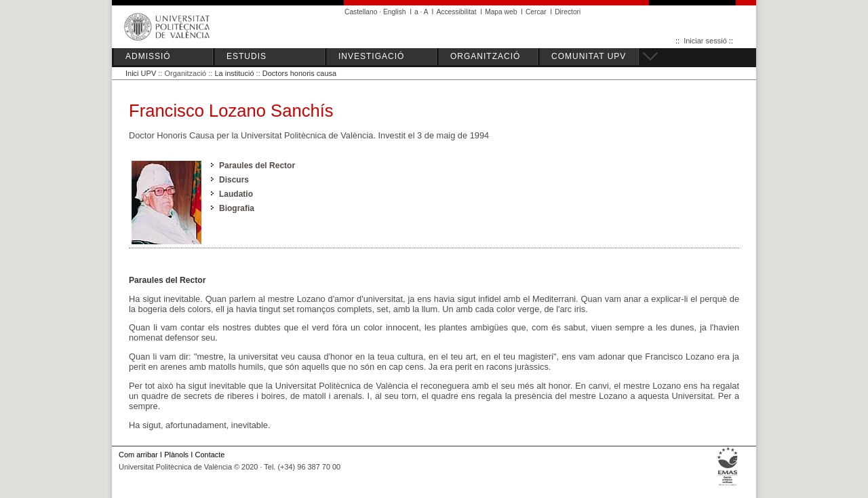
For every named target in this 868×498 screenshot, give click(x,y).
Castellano (361, 12)
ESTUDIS (246, 56)
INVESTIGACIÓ (371, 56)
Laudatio (236, 194)
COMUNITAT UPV (589, 56)
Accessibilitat (456, 12)
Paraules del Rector (257, 166)
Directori (568, 12)
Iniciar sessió (705, 41)
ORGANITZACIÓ (485, 56)
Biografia (237, 208)
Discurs (234, 180)
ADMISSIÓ (148, 56)
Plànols (176, 455)
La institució (234, 73)
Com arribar (138, 455)
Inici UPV (141, 73)
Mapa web (501, 12)
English (395, 12)
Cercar (536, 12)
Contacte (210, 455)
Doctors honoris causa (299, 73)
